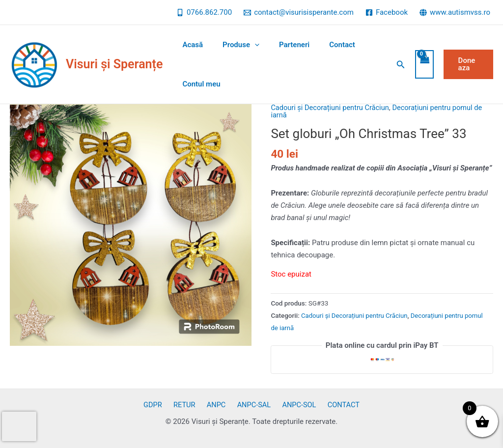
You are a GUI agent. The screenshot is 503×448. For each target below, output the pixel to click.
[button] (396, 65)
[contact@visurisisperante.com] (299, 13)
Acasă (190, 45)
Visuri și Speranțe (114, 64)
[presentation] (19, 426)
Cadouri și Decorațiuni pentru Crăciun (332, 108)
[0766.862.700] (204, 13)
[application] (247, 45)
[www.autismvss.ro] (455, 13)
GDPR (161, 405)
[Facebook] (387, 13)
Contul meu (199, 84)
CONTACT (335, 405)
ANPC (217, 405)
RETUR (189, 405)
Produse (234, 45)
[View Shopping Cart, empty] (420, 65)
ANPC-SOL (294, 405)
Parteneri (282, 45)
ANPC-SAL (252, 405)
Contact (325, 45)
